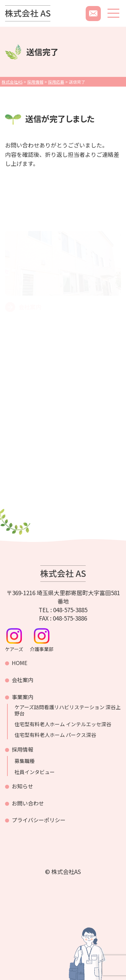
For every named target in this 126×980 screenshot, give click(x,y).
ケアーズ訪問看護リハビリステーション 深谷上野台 (68, 710)
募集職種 (25, 761)
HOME (19, 663)
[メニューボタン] (113, 13)
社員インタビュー (35, 772)
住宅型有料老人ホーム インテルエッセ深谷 (63, 724)
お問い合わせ (28, 803)
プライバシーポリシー (39, 820)
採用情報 (23, 749)
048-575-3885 (70, 610)
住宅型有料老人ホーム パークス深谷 (55, 735)
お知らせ (23, 786)
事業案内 (23, 697)
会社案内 (23, 680)
